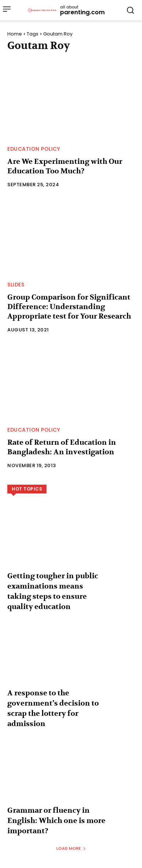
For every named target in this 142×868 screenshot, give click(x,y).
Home (15, 34)
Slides (16, 285)
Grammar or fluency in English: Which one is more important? (56, 821)
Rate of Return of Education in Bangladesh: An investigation (62, 447)
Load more (71, 848)
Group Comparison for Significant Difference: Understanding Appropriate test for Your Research (69, 307)
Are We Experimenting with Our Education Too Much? (65, 166)
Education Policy (34, 149)
